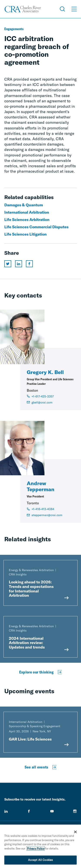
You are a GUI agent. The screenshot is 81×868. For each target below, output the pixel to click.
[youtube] (52, 811)
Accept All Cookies (40, 861)
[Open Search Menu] (62, 9)
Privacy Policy (36, 849)
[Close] (75, 833)
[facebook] (29, 811)
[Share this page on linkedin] (19, 264)
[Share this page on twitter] (8, 264)
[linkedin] (6, 811)
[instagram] (75, 811)
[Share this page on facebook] (29, 264)
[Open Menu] (74, 9)
